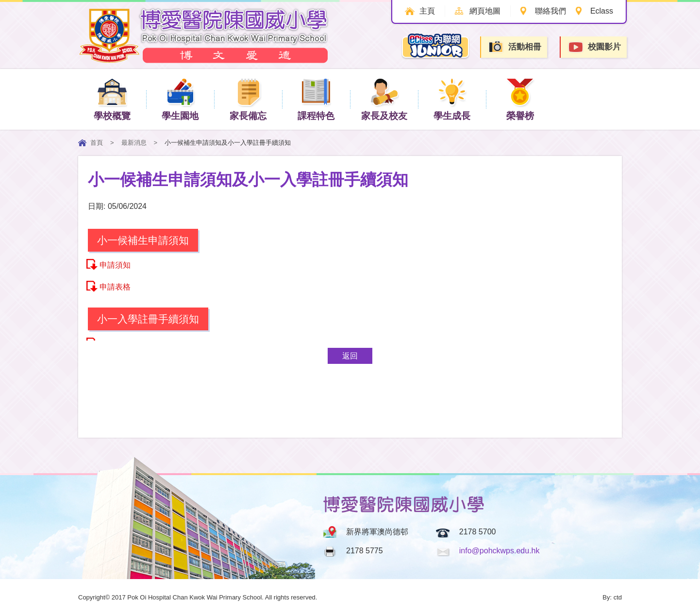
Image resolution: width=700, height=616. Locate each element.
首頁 (97, 143)
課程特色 (316, 99)
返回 (350, 356)
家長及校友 (384, 99)
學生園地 (180, 99)
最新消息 (134, 143)
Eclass (602, 11)
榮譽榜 (520, 99)
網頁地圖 (485, 11)
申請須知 (115, 265)
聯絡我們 (550, 11)
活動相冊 (515, 47)
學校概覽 (112, 99)
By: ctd (612, 597)
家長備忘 (248, 99)
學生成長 (452, 99)
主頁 (427, 11)
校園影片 (594, 47)
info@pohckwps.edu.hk (500, 551)
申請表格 (115, 287)
